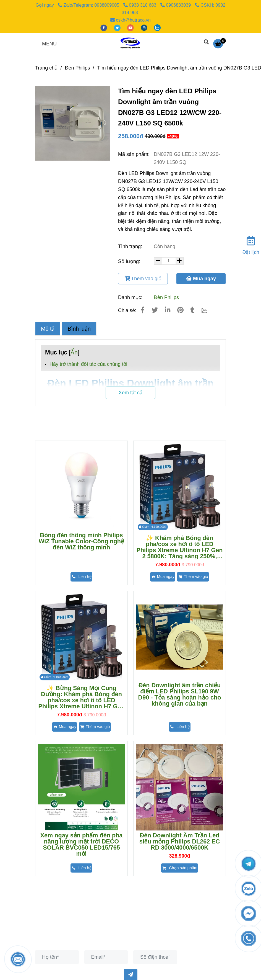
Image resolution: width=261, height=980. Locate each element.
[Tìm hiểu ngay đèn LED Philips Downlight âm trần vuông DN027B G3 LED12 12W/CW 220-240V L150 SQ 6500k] (130, 43)
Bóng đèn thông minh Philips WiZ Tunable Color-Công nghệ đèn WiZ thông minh (81, 541)
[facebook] (104, 27)
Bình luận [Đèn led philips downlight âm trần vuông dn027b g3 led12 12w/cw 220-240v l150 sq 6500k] (79, 329)
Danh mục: (131, 297)
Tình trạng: (131, 246)
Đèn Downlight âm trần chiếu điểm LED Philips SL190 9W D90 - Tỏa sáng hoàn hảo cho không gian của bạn (180, 695)
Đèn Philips (166, 297)
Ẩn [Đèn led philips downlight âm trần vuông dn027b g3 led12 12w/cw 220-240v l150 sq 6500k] (74, 352)
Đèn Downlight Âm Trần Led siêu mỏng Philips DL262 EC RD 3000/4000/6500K (180, 842)
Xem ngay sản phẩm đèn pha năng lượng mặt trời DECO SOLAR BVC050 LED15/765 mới (82, 845)
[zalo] (157, 27)
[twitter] (118, 27)
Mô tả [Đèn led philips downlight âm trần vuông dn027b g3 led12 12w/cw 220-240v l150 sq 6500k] (48, 329)
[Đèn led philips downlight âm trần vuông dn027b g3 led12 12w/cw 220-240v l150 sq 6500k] (220, 43)
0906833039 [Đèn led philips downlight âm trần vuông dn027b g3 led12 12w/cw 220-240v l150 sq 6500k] (176, 5)
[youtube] (131, 27)
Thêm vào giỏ (143, 279)
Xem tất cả (130, 393)
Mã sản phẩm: (135, 154)
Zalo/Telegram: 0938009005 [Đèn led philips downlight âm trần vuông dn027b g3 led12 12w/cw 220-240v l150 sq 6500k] (89, 5)
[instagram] (145, 27)
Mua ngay (201, 279)
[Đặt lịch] (251, 244)
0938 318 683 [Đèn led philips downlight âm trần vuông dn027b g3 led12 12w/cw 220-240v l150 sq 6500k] (140, 5)
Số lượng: (130, 261)
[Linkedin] (168, 310)
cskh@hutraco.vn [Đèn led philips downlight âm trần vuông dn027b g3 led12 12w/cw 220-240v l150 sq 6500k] (130, 20)
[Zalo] (208, 310)
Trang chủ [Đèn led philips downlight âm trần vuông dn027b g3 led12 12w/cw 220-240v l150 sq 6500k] (46, 68)
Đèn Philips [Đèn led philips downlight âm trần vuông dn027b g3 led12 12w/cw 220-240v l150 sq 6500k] (77, 68)
